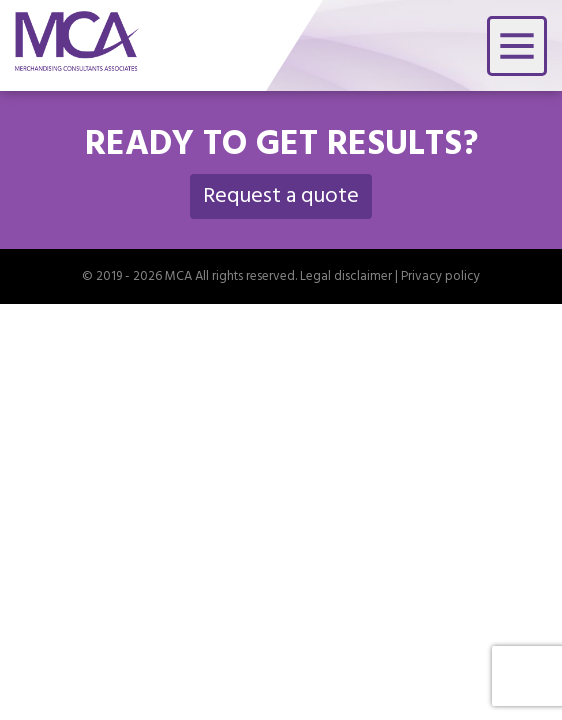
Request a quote (281, 198)
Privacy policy (440, 278)
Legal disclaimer (346, 278)
